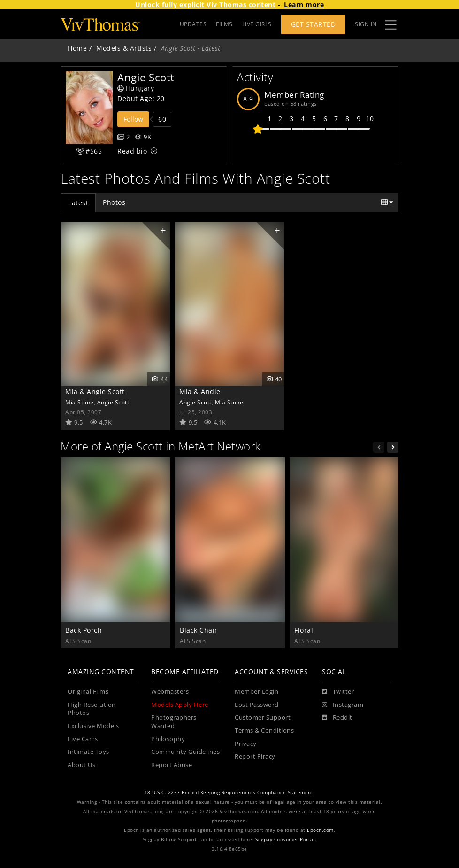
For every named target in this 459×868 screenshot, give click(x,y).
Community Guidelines (185, 752)
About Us (81, 765)
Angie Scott (113, 402)
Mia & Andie (200, 391)
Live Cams (83, 739)
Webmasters (170, 692)
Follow (133, 119)
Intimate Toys (88, 752)
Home (77, 48)
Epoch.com (320, 830)
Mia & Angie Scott (95, 391)
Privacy (246, 744)
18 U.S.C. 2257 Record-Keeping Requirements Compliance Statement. (230, 793)
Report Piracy (255, 756)
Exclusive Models (93, 726)
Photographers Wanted (174, 722)
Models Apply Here (180, 705)
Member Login (256, 692)
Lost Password (257, 705)
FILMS (224, 24)
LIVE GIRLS (257, 24)
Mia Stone (80, 402)
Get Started (314, 24)
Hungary (136, 88)
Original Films (88, 692)
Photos (114, 202)
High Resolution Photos (92, 709)
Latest (78, 203)
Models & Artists (124, 48)
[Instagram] (343, 705)
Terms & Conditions (264, 731)
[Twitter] (338, 692)
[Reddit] (337, 718)
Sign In (366, 24)
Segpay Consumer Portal (285, 840)
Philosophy (168, 739)
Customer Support (263, 717)
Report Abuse (172, 765)
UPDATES (193, 24)
